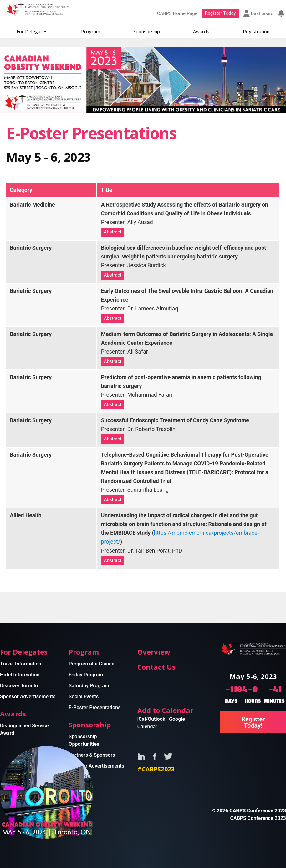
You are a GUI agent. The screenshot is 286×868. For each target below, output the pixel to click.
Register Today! (253, 722)
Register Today (220, 13)
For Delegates (32, 31)
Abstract (113, 232)
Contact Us (156, 667)
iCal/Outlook (151, 719)
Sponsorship (147, 31)
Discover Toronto (19, 686)
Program (91, 31)
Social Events (84, 697)
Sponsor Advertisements (28, 697)
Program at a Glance (91, 664)
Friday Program (86, 675)
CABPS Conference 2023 (258, 818)
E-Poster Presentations (94, 707)
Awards (201, 31)
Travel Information (21, 664)
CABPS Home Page (177, 13)
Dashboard (258, 13)
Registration (256, 31)
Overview (154, 652)
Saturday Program (89, 686)
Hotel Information (20, 675)
